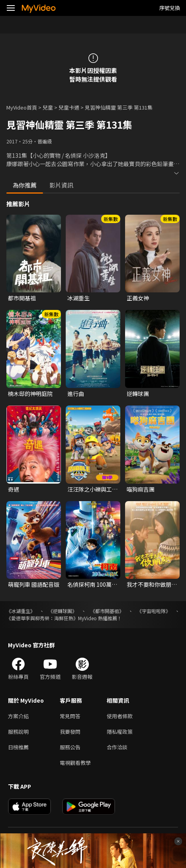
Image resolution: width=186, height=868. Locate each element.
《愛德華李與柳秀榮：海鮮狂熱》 (42, 618)
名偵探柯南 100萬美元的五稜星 (92, 584)
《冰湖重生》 (21, 611)
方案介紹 (18, 716)
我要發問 (70, 732)
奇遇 (14, 489)
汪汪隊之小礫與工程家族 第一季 (92, 489)
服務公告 (70, 747)
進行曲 (76, 394)
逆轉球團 (138, 394)
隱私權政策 (120, 732)
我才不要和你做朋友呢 (152, 584)
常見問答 (70, 716)
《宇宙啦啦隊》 (154, 611)
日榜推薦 (18, 747)
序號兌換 (170, 8)
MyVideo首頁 (22, 107)
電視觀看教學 (75, 763)
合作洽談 (117, 747)
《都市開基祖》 (107, 611)
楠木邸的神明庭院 (30, 394)
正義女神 (138, 298)
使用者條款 (120, 716)
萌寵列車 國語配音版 (34, 584)
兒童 (48, 107)
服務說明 (18, 732)
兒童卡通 (69, 107)
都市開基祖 (22, 298)
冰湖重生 (78, 298)
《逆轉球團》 (63, 611)
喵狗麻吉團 (141, 489)
